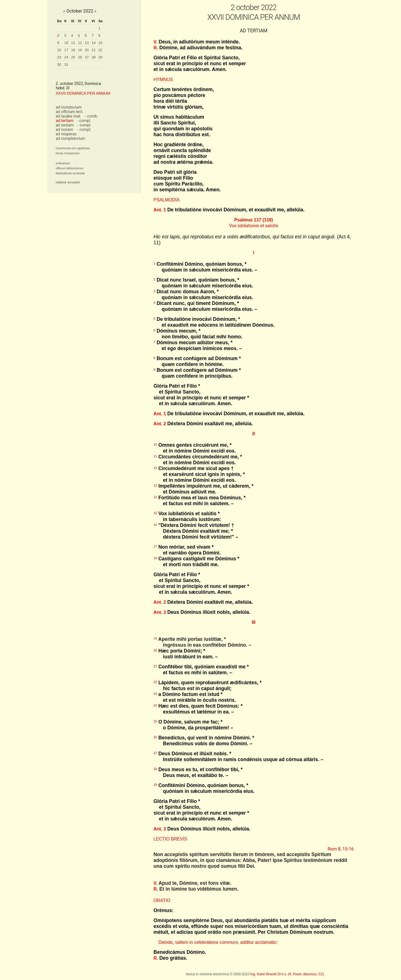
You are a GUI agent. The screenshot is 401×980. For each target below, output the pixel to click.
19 (80, 50)
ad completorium (70, 138)
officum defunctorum (69, 168)
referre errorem (68, 182)
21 (94, 50)
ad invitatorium (69, 107)
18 (73, 50)
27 (87, 57)
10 (66, 43)
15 (100, 43)
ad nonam (64, 129)
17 (66, 50)
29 (100, 57)
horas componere (68, 153)
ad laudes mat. (69, 116)
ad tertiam (65, 121)
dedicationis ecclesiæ (70, 173)
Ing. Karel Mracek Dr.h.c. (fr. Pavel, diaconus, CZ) (287, 974)
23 (59, 57)
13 (87, 43)
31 (66, 64)
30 (59, 64)
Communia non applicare (73, 148)
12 (80, 43)
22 (100, 50)
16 (59, 50)
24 (66, 57)
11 (73, 43)
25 (73, 57)
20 (87, 50)
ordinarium (63, 163)
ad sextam (65, 125)
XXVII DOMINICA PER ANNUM (83, 93)
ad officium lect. (70, 112)
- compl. (84, 121)
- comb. (91, 116)
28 (94, 57)
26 (80, 57)
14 (94, 43)
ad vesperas (66, 134)
